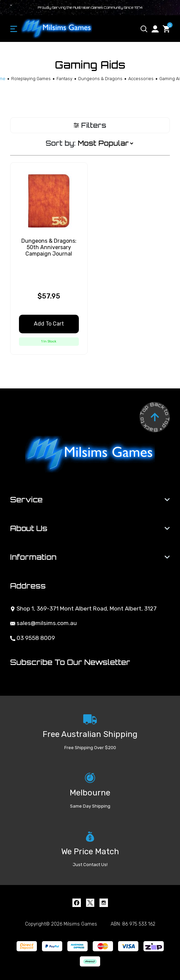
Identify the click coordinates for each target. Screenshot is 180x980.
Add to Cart (49, 324)
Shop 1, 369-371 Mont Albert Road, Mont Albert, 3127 (83, 608)
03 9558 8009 (32, 638)
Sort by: (61, 143)
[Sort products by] (105, 144)
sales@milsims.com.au (43, 623)
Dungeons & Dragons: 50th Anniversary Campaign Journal (49, 247)
